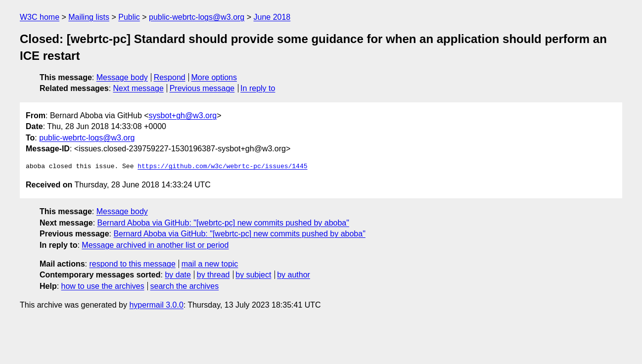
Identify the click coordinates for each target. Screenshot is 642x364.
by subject (253, 275)
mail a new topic (210, 264)
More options (214, 77)
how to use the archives (103, 286)
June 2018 (272, 17)
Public (129, 17)
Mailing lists (89, 17)
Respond (170, 77)
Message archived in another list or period (155, 245)
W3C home (40, 17)
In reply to (258, 88)
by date (178, 275)
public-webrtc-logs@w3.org (197, 17)
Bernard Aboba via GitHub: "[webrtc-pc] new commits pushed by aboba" (223, 223)
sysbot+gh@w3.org (183, 115)
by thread (213, 275)
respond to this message (132, 264)
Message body (122, 77)
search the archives (185, 286)
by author (294, 275)
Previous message (202, 88)
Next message (138, 88)
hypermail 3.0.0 (156, 305)
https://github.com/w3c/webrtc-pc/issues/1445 (222, 167)
